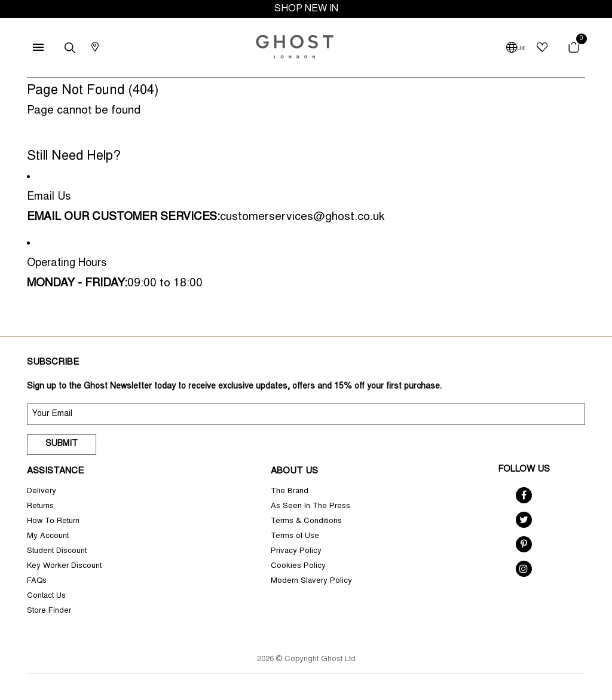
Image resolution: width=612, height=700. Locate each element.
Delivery (42, 492)
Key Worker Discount (64, 566)
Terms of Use (295, 537)
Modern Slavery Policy (311, 581)
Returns (40, 507)
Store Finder (49, 611)
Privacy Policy (296, 551)
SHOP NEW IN (306, 9)
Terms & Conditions (306, 522)
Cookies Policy (298, 566)
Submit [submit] (62, 444)
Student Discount (57, 551)
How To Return (53, 522)
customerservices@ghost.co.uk (302, 217)
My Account (48, 537)
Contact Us (46, 596)
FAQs (37, 581)
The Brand (290, 492)
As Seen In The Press (310, 507)
